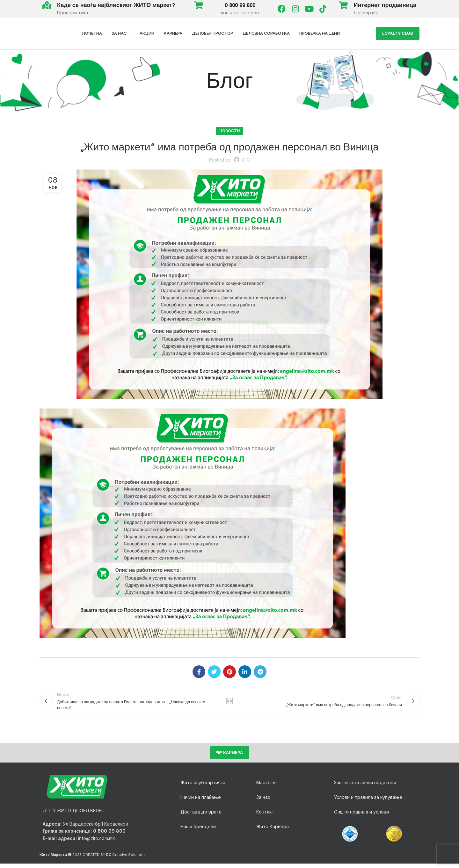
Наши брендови (198, 831)
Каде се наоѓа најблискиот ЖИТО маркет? (116, 5)
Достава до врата (201, 816)
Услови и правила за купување (368, 801)
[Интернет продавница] (343, 5)
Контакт (265, 816)
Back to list (230, 703)
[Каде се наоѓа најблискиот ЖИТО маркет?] (47, 5)
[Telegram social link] (260, 672)
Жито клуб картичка (203, 787)
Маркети (266, 787)
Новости (229, 131)
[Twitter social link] (214, 672)
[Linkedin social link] (245, 672)
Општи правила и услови (361, 816)
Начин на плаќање (201, 801)
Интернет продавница (385, 5)
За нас (263, 801)
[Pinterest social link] (229, 672)
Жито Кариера (273, 831)
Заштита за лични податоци (365, 787)
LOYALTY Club (398, 33)
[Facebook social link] (199, 672)
